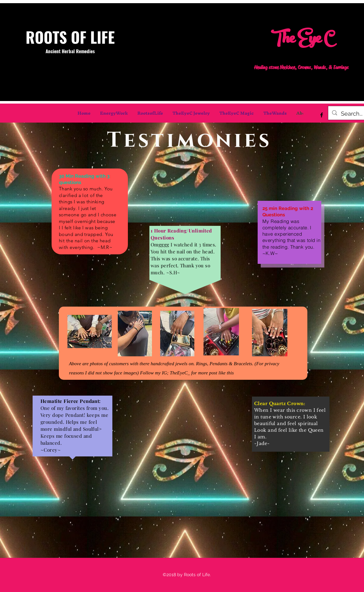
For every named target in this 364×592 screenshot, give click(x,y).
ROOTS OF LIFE (70, 37)
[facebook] (322, 115)
